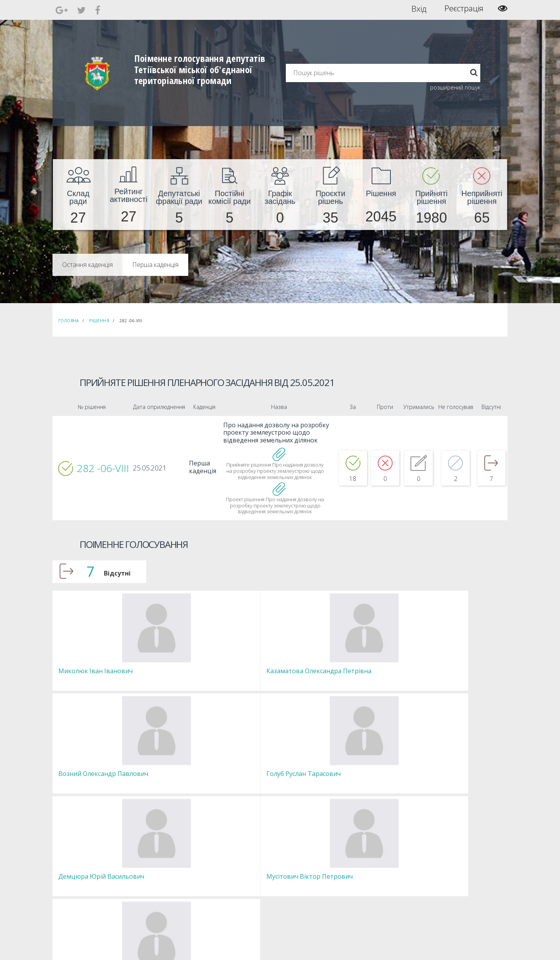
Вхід (419, 9)
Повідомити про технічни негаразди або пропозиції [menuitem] (291, 874)
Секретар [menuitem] (164, 857)
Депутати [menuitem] (164, 864)
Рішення (99, 321)
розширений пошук (455, 87)
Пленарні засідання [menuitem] (175, 885)
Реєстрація (464, 9)
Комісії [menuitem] (161, 871)
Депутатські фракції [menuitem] (175, 878)
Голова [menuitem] (161, 850)
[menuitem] (78, 195)
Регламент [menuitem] (165, 892)
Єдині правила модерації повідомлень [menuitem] (278, 853)
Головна (69, 321)
